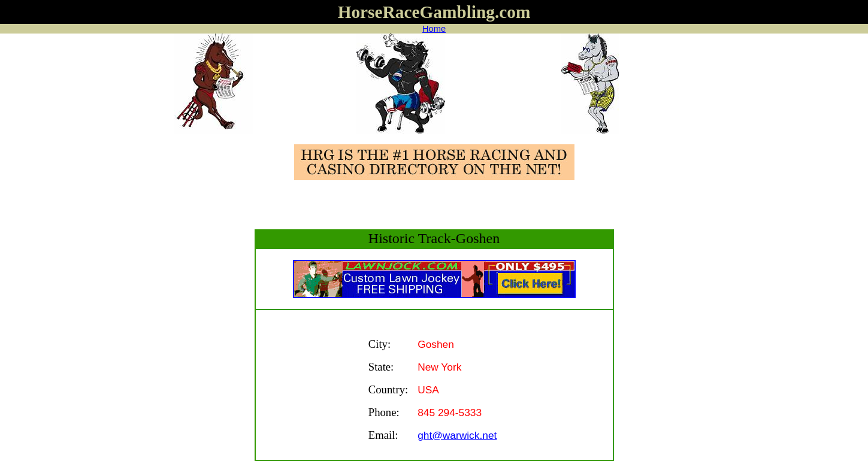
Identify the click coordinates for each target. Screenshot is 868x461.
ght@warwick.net (457, 435)
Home (434, 29)
